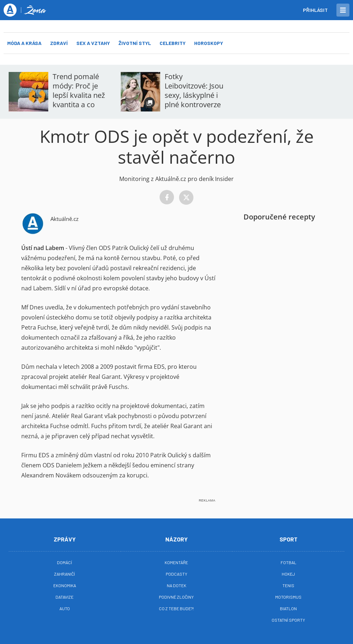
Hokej (288, 574)
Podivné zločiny (176, 597)
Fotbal (289, 562)
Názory (176, 539)
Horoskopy (209, 43)
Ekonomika (65, 585)
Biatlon (288, 608)
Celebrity (173, 43)
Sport (289, 539)
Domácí (64, 562)
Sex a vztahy (93, 43)
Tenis (288, 585)
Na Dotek (176, 585)
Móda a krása (24, 43)
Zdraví (59, 43)
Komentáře (176, 562)
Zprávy (65, 539)
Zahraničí (64, 574)
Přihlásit (315, 10)
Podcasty (176, 574)
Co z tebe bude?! (176, 608)
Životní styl (135, 43)
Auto (65, 608)
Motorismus (288, 597)
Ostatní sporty (288, 620)
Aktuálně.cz (64, 219)
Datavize (64, 597)
